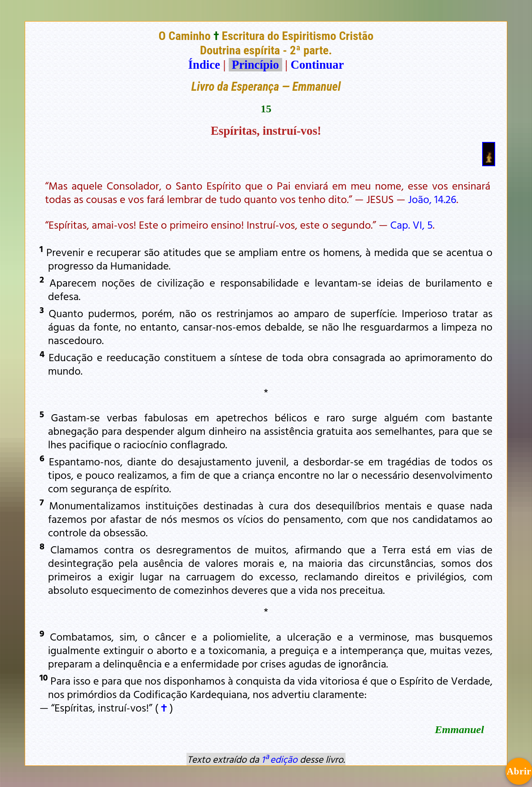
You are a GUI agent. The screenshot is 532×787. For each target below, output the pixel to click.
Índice (204, 65)
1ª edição (279, 759)
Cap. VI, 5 (412, 225)
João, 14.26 (432, 199)
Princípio (255, 65)
